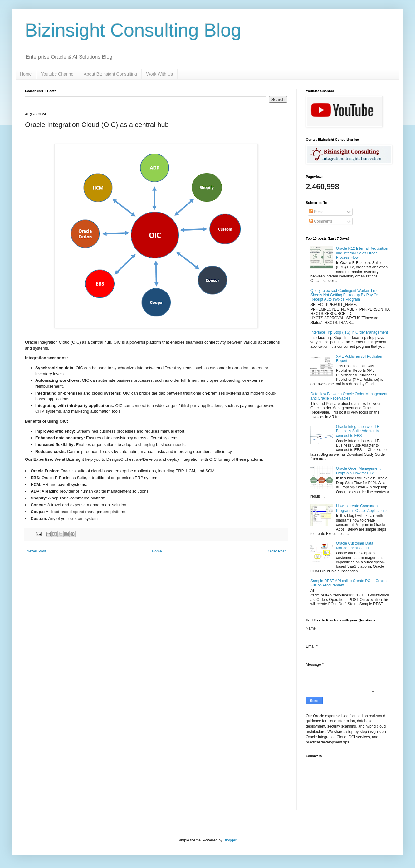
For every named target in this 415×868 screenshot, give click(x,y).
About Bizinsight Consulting (110, 74)
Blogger (230, 840)
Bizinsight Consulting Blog (133, 30)
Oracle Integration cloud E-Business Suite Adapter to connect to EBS (358, 431)
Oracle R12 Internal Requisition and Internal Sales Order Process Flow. (362, 253)
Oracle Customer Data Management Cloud (355, 546)
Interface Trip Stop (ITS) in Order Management (349, 332)
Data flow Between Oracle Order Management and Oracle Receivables (349, 396)
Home (26, 74)
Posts (316, 212)
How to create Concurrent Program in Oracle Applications (362, 508)
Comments (321, 221)
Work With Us (160, 74)
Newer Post (36, 551)
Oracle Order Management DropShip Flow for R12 (358, 471)
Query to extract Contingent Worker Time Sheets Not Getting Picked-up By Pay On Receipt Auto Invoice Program (345, 295)
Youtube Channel (58, 74)
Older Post (277, 551)
